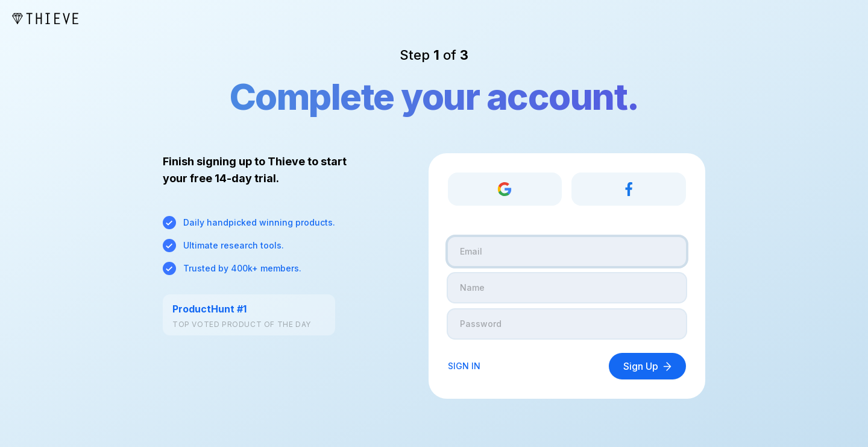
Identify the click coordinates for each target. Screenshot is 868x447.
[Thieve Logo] (45, 19)
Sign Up (647, 366)
